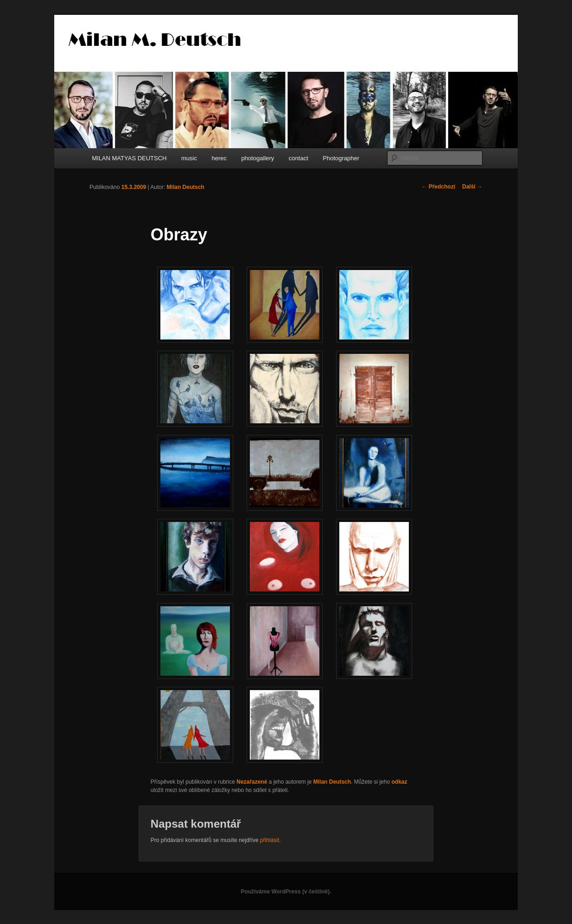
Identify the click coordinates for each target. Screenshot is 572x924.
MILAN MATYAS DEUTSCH (129, 158)
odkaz (399, 782)
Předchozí (438, 187)
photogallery (258, 158)
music (189, 158)
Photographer (341, 158)
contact (299, 158)
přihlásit (270, 840)
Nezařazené (252, 782)
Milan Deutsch (186, 187)
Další (472, 187)
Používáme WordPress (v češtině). (286, 892)
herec (219, 158)
